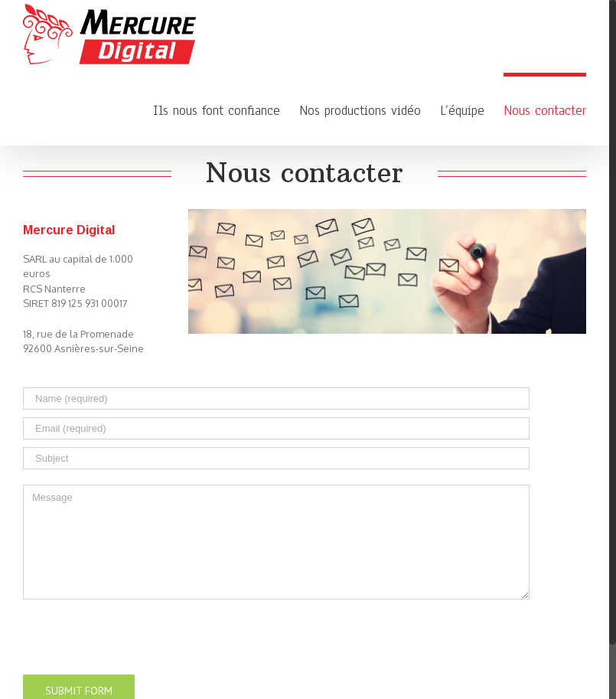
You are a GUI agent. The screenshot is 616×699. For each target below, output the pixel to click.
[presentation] (139, 629)
